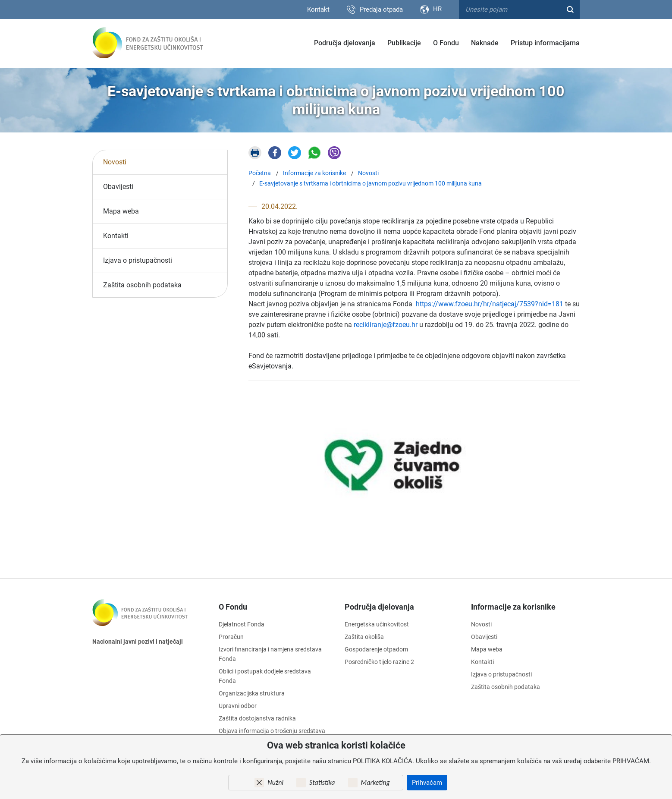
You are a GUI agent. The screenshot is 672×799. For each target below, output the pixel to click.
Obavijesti (118, 186)
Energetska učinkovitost (377, 624)
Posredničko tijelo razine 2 (379, 662)
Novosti (115, 162)
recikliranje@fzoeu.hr (386, 324)
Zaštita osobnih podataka (142, 285)
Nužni (275, 782)
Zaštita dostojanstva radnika (257, 718)
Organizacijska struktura (252, 693)
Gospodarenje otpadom (376, 649)
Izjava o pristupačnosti (138, 260)
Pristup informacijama (545, 43)
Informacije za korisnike (513, 606)
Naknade (485, 43)
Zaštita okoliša (364, 637)
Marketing (375, 782)
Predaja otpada (381, 9)
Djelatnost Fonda (242, 624)
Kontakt (318, 9)
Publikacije (404, 43)
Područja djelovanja (345, 43)
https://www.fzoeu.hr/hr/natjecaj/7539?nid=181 (490, 304)
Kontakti (116, 235)
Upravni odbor (238, 706)
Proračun (231, 637)
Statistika (322, 782)
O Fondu (446, 43)
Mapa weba (121, 211)
